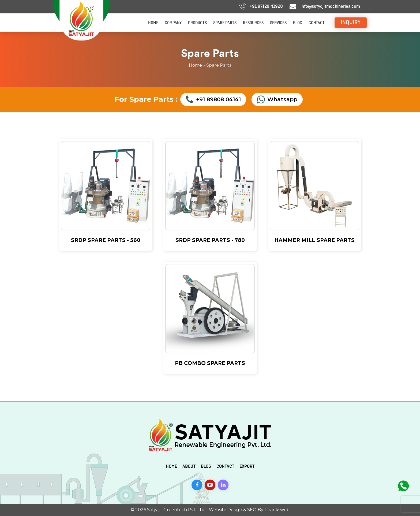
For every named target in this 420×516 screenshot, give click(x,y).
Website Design (226, 510)
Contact (317, 23)
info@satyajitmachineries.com (330, 6)
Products (197, 23)
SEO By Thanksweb (268, 510)
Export (247, 466)
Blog (298, 23)
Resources (253, 23)
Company (173, 23)
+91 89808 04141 (213, 99)
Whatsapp (277, 99)
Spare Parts (225, 23)
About (189, 466)
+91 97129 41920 (266, 6)
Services (278, 23)
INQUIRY (351, 23)
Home (153, 23)
